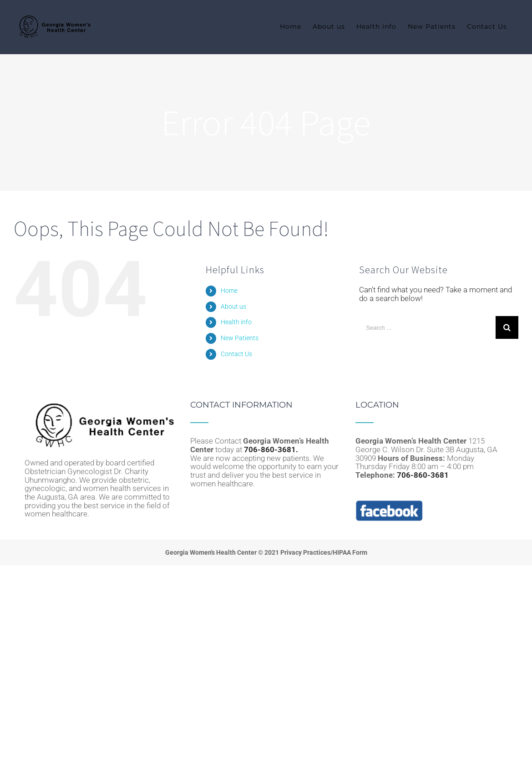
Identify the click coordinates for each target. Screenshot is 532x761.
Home (229, 291)
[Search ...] (427, 327)
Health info (236, 322)
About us (233, 306)
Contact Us (236, 354)
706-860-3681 (423, 475)
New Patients (240, 338)
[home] (100, 405)
